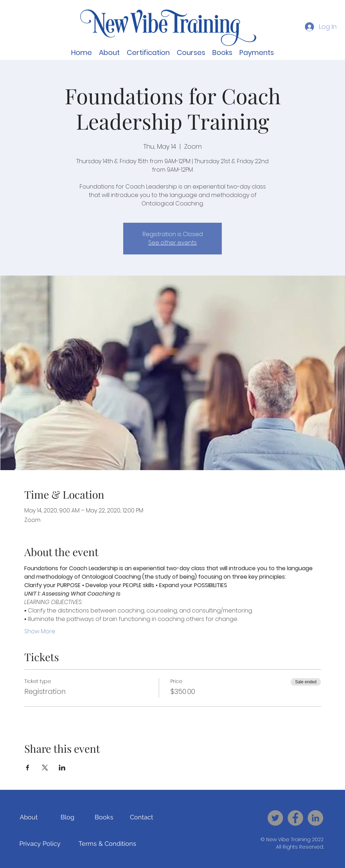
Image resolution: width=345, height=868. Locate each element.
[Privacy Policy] (40, 844)
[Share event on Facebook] (28, 768)
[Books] (104, 817)
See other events (172, 243)
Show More (40, 632)
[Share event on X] (45, 768)
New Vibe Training (288, 839)
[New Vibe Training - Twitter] (275, 818)
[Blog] (67, 817)
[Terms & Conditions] (107, 844)
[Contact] (141, 817)
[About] (29, 817)
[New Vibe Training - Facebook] (295, 818)
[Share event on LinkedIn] (62, 768)
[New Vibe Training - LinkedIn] (315, 818)
